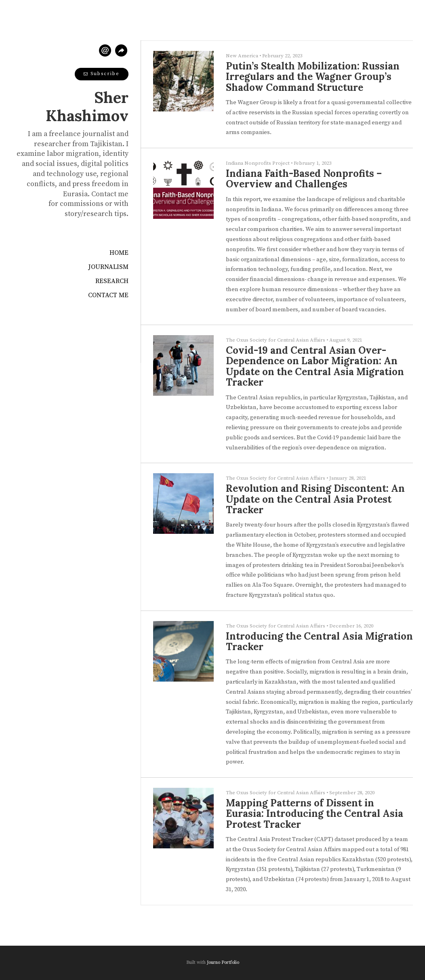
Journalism (108, 267)
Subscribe (102, 74)
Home (119, 253)
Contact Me (108, 295)
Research (112, 281)
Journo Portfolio (223, 962)
